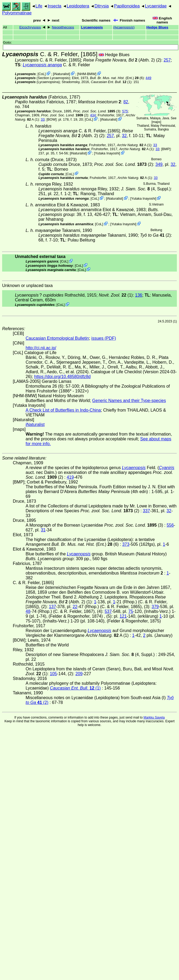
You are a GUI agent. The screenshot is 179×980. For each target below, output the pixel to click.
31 (43, 530)
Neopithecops (63, 27)
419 (70, 477)
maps (156, 122)
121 (123, 616)
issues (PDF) (104, 338)
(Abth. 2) (119, 60)
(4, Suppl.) (146, 189)
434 (93, 115)
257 (167, 60)
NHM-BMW (87, 74)
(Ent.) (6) (117, 78)
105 (53, 674)
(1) (111, 82)
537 (108, 611)
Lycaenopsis (92, 27)
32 (124, 136)
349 (159, 164)
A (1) (134, 145)
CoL (41, 74)
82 (126, 102)
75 (131, 611)
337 (146, 511)
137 (52, 607)
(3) (97, 111)
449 (148, 78)
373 (126, 544)
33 (43, 119)
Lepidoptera (78, 6)
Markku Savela (154, 717)
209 (79, 674)
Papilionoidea (127, 6)
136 (139, 295)
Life (39, 6)
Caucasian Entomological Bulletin (57, 338)
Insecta (54, 6)
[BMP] (166, 149)
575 (125, 111)
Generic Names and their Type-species (129, 401)
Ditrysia (102, 6)
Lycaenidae (156, 6)
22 (75, 607)
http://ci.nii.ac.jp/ (41, 348)
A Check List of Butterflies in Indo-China (63, 410)
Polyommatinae (17, 13)
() (124, 27)
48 (28, 611)
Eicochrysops (30, 27)
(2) (65, 115)
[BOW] (51, 119)
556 (170, 525)
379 (155, 607)
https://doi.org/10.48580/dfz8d (62, 377)
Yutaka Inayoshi (107, 153)
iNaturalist (61, 74)
